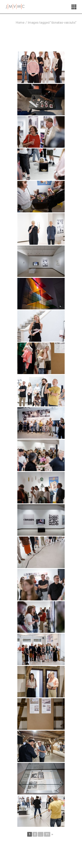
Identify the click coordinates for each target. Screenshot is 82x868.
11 (47, 834)
